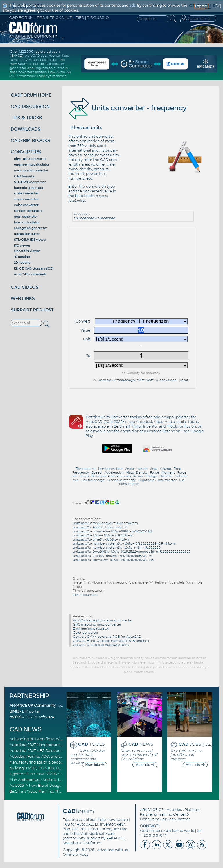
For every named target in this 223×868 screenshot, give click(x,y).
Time (177, 469)
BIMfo (14, 711)
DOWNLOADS (26, 129)
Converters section (31, 72)
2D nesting (22, 263)
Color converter (86, 633)
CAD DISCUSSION (30, 106)
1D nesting (22, 257)
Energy (151, 476)
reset (184, 380)
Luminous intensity (122, 480)
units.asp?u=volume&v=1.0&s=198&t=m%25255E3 (112, 531)
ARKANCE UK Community (33, 706)
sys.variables (56, 76)
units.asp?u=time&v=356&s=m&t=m (102, 539)
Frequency (81, 473)
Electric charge (93, 480)
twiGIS (16, 717)
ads (132, 6)
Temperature (86, 469)
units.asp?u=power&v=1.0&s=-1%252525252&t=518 (113, 560)
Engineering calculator (91, 628)
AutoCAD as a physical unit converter (103, 620)
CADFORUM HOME (31, 95)
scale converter (26, 193)
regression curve (27, 234)
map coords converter (31, 170)
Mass (130, 473)
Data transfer (167, 480)
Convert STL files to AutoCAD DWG (101, 645)
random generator (28, 211)
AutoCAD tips (36, 56)
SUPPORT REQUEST (32, 310)
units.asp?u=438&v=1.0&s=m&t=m (100, 527)
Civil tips (32, 60)
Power (138, 476)
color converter (26, 205)
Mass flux (166, 476)
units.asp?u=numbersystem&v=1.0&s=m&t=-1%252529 (117, 548)
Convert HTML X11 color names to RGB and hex (111, 641)
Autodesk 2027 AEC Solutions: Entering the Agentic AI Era (61, 751)
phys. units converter (30, 159)
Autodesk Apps (149, 422)
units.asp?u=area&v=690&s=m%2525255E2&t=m (113, 556)
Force (155, 473)
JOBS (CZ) (196, 744)
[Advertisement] (145, 227)
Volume (165, 469)
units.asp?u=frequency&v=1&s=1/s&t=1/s (128, 380)
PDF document (85, 595)
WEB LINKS (23, 299)
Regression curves (50, 68)
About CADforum (86, 843)
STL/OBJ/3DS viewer (30, 240)
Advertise (106, 850)
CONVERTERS (26, 152)
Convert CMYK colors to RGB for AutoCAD (107, 637)
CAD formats (24, 176)
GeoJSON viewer (27, 251)
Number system (110, 469)
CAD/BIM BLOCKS (30, 140)
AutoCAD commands (30, 274)
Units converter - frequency (127, 108)
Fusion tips (49, 60)
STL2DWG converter (30, 182)
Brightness (146, 480)
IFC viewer (22, 245)
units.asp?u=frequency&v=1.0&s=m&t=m (105, 523)
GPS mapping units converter (97, 624)
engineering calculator (32, 164)
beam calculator (27, 222)
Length (142, 469)
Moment (168, 473)
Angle (130, 469)
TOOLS (91, 744)
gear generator (26, 217)
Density (142, 473)
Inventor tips (58, 56)
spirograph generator (31, 228)
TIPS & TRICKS (26, 118)
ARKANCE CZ (152, 810)
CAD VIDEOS (25, 287)
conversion (168, 380)
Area (154, 469)
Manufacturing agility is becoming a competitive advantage (63, 762)
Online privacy (76, 855)
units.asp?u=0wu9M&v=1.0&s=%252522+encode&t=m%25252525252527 (132, 552)
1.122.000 (26, 52)
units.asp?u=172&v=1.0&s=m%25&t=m (103, 535)
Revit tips (17, 60)
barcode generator (29, 188)
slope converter (26, 199)
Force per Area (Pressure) (111, 476)
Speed (97, 473)
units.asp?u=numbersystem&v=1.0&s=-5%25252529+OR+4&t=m (125, 543)
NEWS (141, 744)
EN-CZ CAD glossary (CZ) (34, 268)
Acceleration (114, 473)
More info (95, 765)
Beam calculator (31, 64)
